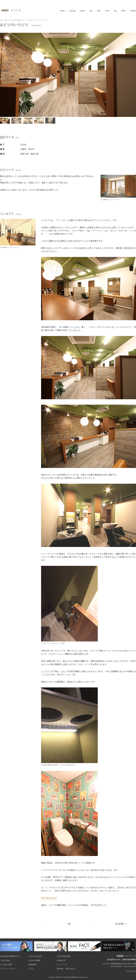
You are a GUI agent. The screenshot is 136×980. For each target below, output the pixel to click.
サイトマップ (62, 965)
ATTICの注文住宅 (35, 956)
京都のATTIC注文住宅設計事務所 (66, 977)
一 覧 (68, 924)
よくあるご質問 (6, 965)
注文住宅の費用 (34, 960)
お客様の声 (61, 960)
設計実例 (30, 20)
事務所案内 (33, 965)
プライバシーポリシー (8, 969)
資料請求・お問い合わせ (66, 969)
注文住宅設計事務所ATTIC (10, 956)
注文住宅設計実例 (63, 956)
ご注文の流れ (5, 960)
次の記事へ (121, 924)
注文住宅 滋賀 (131, 971)
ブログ (31, 969)
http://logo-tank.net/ (49, 898)
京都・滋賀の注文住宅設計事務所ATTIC (13, 20)
